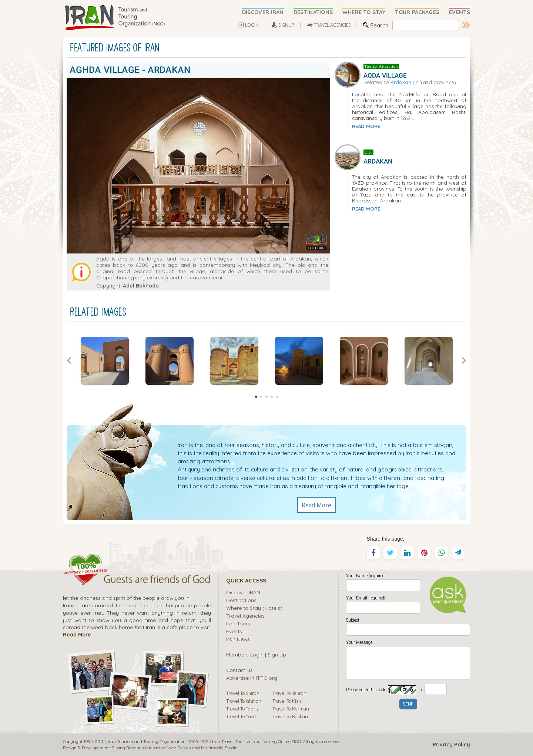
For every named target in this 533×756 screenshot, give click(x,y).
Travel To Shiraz (242, 693)
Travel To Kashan (290, 716)
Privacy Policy (451, 745)
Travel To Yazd (241, 716)
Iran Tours (238, 623)
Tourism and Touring (256, 741)
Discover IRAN (243, 592)
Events (234, 631)
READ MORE (366, 126)
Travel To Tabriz (242, 709)
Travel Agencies (245, 616)
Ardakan (401, 82)
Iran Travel (223, 741)
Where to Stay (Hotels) (254, 608)
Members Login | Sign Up (256, 654)
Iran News (238, 639)
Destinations (241, 600)
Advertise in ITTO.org (252, 678)
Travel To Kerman (291, 709)
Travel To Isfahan (244, 701)
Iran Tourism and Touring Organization (147, 741)
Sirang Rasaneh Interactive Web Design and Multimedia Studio (175, 748)
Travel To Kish (287, 701)
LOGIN (252, 25)
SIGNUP (286, 25)
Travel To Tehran (289, 693)
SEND (408, 704)
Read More (316, 505)
